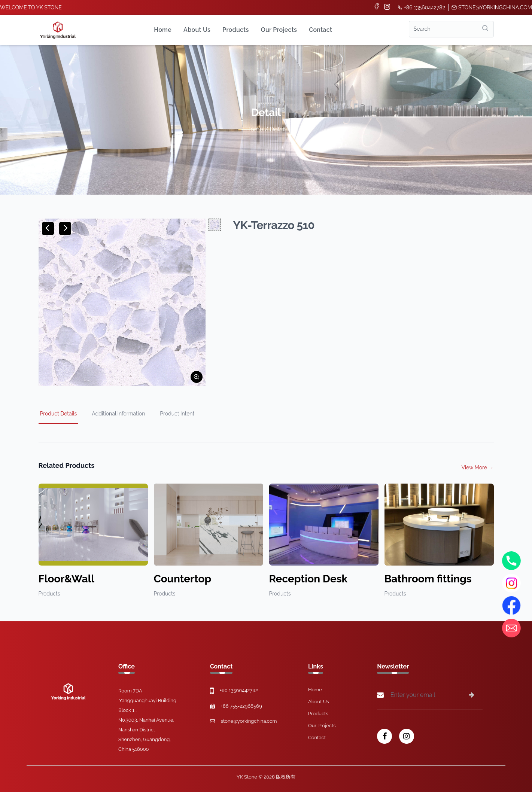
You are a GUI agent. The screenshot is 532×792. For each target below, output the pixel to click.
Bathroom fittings (428, 579)
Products (235, 30)
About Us (197, 30)
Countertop (183, 579)
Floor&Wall (67, 579)
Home (163, 30)
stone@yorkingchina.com (492, 7)
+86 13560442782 (421, 7)
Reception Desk (308, 579)
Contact (320, 30)
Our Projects (279, 30)
